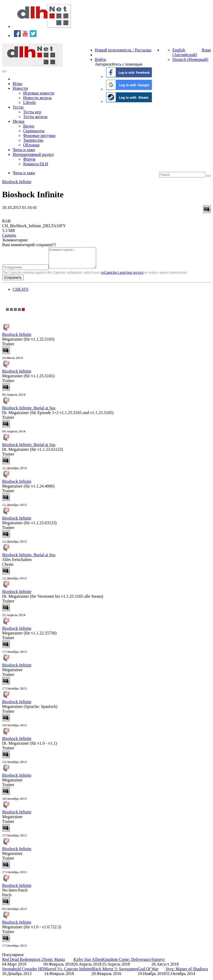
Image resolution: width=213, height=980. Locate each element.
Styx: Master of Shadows (187, 973)
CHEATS (20, 293)
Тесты (18, 107)
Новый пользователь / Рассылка (123, 50)
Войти (100, 59)
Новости (20, 88)
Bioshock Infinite (17, 182)
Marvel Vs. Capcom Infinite (68, 973)
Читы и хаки (24, 150)
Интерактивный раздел (33, 154)
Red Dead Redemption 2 (23, 963)
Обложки (31, 145)
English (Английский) (185, 52)
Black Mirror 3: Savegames (115, 973)
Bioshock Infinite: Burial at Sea (29, 412)
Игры (17, 84)
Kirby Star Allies (88, 963)
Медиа (19, 121)
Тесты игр (32, 112)
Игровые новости (39, 93)
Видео (29, 126)
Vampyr (158, 963)
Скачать (9, 235)
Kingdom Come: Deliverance (127, 963)
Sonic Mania (54, 963)
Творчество (33, 140)
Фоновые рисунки (39, 136)
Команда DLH (36, 164)
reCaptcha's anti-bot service (122, 276)
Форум (29, 159)
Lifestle (30, 102)
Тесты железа (35, 117)
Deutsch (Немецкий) (190, 59)
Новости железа (37, 98)
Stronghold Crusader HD (23, 973)
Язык (206, 50)
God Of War (148, 973)
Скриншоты (34, 131)
